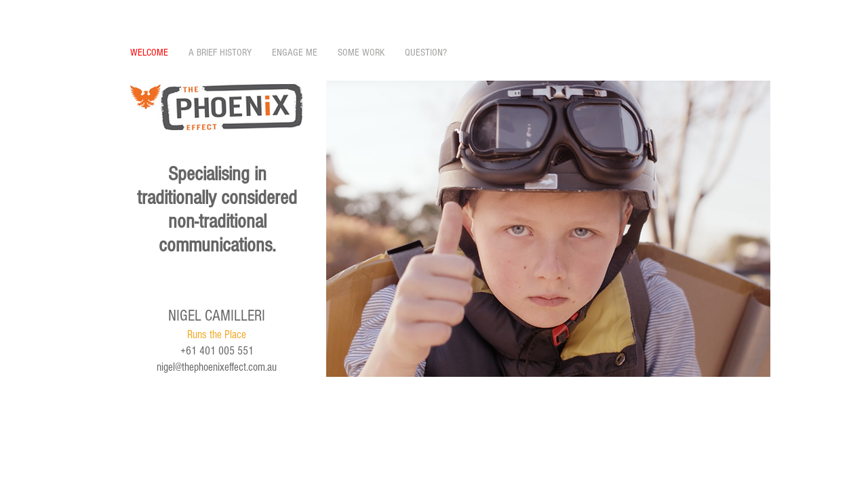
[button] (548, 229)
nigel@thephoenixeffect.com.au (217, 367)
